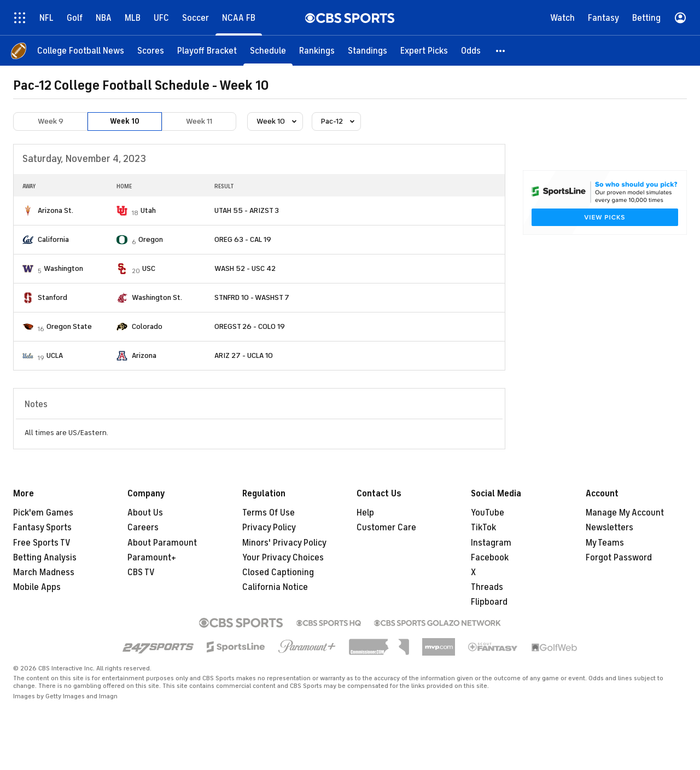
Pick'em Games (43, 513)
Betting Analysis (45, 558)
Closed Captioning (278, 572)
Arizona (144, 355)
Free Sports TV (42, 543)
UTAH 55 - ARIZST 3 (247, 210)
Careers (143, 528)
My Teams (605, 543)
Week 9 (51, 121)
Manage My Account (625, 513)
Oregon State (69, 326)
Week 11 (199, 121)
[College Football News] (81, 51)
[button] (501, 51)
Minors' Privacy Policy (284, 543)
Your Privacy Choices (283, 558)
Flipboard (489, 602)
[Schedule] (268, 51)
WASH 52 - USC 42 (245, 268)
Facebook (490, 558)
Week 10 (125, 121)
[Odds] (471, 51)
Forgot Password (619, 558)
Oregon (151, 239)
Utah (148, 210)
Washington (63, 268)
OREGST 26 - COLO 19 (250, 326)
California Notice (275, 587)
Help (365, 513)
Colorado (147, 326)
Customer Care (386, 528)
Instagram (491, 543)
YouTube (488, 513)
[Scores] (151, 51)
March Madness (44, 572)
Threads (487, 587)
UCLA (55, 355)
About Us (145, 513)
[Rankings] (317, 51)
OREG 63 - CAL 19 (243, 239)
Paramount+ (152, 558)
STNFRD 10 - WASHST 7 (252, 297)
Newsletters (609, 528)
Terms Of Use (269, 513)
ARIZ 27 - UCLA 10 (244, 355)
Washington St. (157, 297)
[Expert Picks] (424, 51)
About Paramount (162, 543)
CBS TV (141, 572)
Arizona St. (56, 210)
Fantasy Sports (42, 528)
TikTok (483, 528)
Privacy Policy (269, 528)
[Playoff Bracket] (207, 51)
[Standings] (367, 51)
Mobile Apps (37, 587)
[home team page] (28, 211)
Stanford (52, 297)
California (53, 239)
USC (149, 268)
